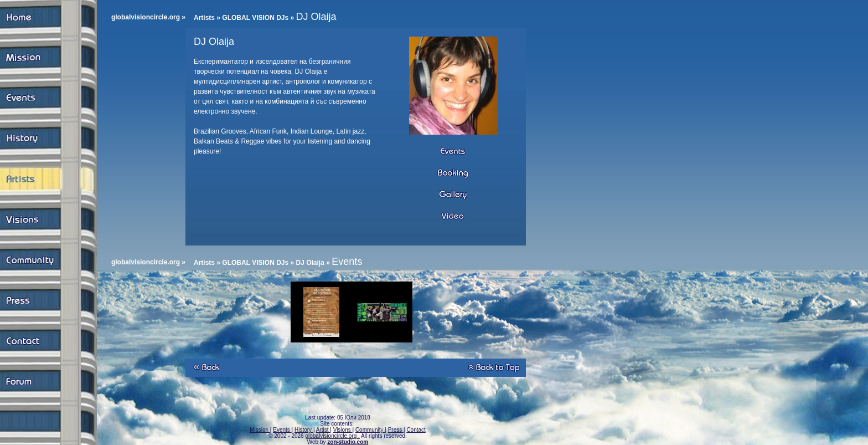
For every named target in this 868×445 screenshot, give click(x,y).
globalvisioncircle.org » (148, 17)
